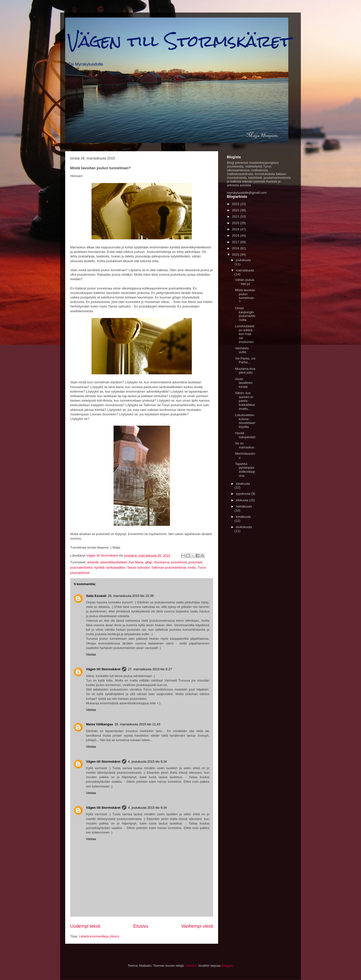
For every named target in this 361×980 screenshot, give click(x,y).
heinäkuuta (244, 506)
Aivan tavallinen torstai (244, 383)
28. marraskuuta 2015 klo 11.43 (138, 724)
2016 (236, 248)
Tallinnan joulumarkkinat (169, 567)
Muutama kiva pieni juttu (245, 371)
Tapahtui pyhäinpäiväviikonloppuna (245, 470)
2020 (236, 223)
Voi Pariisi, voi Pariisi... (245, 360)
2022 (236, 210)
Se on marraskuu (244, 445)
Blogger (227, 966)
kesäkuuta (243, 517)
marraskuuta (245, 270)
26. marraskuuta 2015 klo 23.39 (131, 596)
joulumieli (195, 562)
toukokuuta (244, 527)
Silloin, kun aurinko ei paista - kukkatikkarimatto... (245, 401)
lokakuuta (243, 484)
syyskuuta (244, 494)
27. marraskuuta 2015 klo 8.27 (150, 669)
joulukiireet (179, 562)
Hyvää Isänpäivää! (245, 435)
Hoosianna (161, 562)
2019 (236, 229)
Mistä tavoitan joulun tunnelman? (245, 296)
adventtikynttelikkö (114, 562)
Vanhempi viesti (197, 926)
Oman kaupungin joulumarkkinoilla (245, 314)
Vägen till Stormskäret (179, 41)
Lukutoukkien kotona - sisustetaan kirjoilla (245, 421)
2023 (236, 204)
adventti (93, 562)
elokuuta (243, 500)
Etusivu (141, 926)
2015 (236, 255)
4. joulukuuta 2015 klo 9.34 (147, 762)
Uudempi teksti (85, 926)
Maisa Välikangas (100, 724)
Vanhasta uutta (242, 350)
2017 (236, 242)
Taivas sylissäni (138, 567)
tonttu (192, 567)
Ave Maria (136, 562)
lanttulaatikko (116, 567)
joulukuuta (243, 260)
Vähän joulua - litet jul (244, 282)
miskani (191, 966)
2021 (236, 216)
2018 (236, 235)
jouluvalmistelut (81, 567)
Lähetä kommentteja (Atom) (99, 936)
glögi (149, 562)
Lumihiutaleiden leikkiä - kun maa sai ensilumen (245, 334)
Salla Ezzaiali (96, 596)
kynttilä (99, 567)
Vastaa (91, 654)
